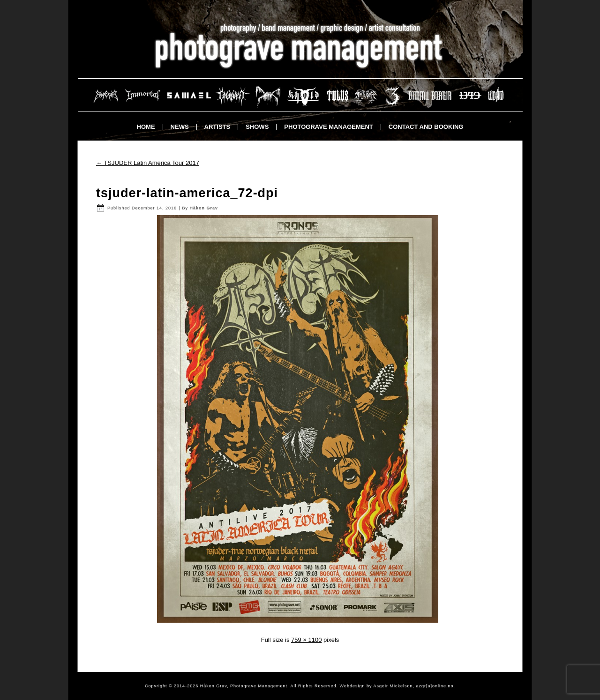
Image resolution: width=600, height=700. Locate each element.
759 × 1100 (306, 640)
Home (146, 127)
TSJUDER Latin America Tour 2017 (148, 163)
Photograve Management (328, 127)
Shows (257, 127)
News (180, 127)
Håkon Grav (204, 208)
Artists (217, 127)
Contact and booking (426, 127)
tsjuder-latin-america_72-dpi (187, 193)
